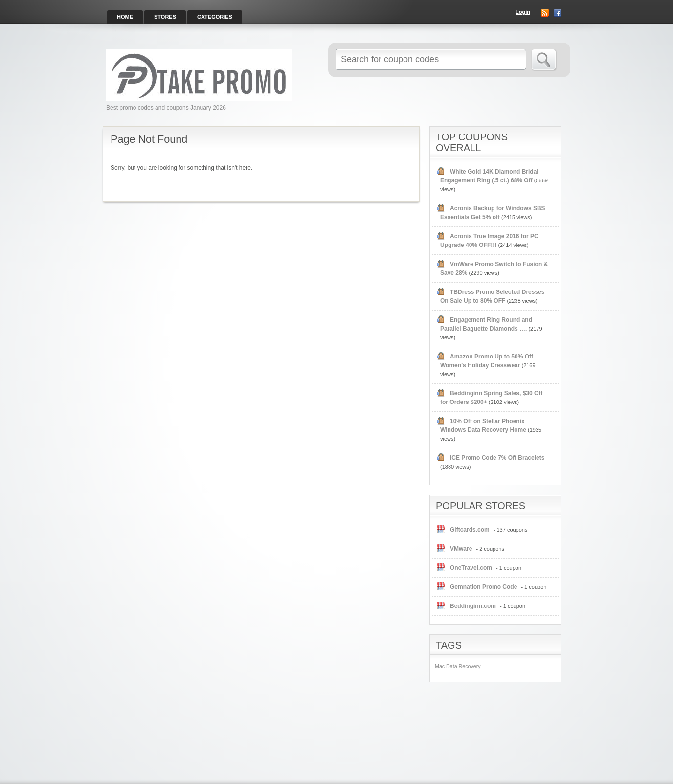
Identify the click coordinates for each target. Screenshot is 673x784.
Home (125, 17)
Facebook (558, 13)
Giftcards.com (470, 530)
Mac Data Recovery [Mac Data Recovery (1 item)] (458, 666)
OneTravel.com (471, 568)
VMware (461, 549)
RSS (545, 13)
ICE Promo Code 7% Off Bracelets (497, 458)
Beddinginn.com (473, 606)
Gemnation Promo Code (483, 587)
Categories (215, 17)
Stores (165, 17)
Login (523, 12)
